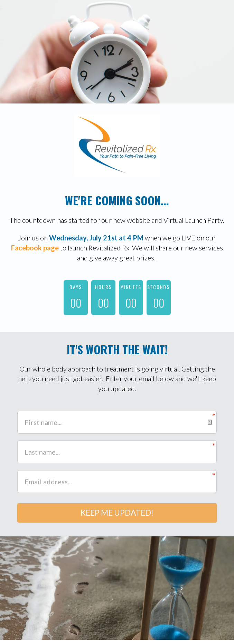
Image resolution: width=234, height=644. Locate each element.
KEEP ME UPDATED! (117, 515)
